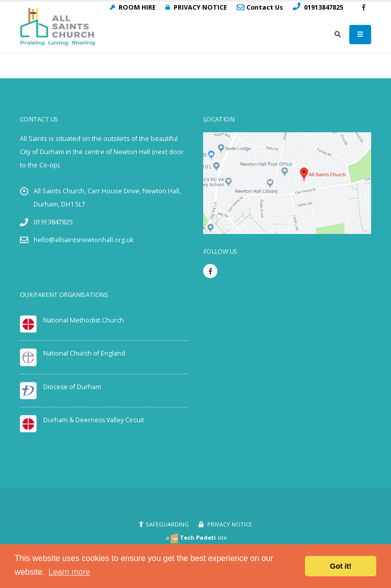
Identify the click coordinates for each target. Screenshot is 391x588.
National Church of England (84, 353)
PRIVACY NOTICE (229, 524)
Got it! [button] (341, 566)
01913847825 (53, 222)
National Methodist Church (84, 320)
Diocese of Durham (73, 386)
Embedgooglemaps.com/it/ (286, 224)
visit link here (298, 224)
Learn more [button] (69, 572)
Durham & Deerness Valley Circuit (94, 419)
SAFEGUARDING (167, 524)
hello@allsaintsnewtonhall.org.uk (84, 240)
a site (196, 537)
